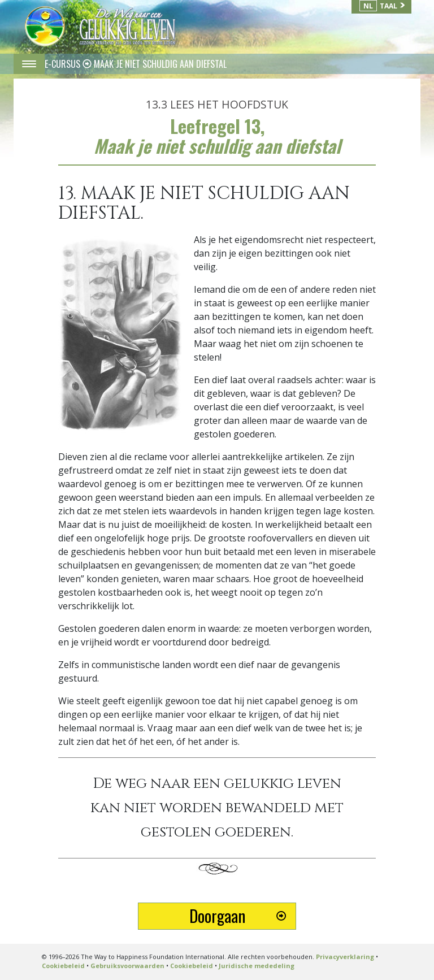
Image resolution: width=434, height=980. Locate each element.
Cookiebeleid (63, 966)
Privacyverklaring (345, 957)
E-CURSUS (64, 64)
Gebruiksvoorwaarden (127, 966)
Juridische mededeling (257, 966)
